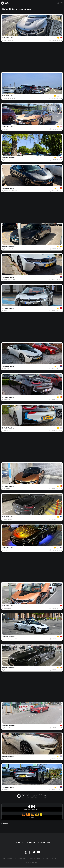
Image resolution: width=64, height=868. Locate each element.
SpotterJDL (8, 608)
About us (18, 843)
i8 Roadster (10, 38)
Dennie (6, 790)
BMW (4, 38)
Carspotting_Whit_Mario (11, 191)
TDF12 (6, 759)
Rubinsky (7, 488)
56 (45, 796)
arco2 (6, 129)
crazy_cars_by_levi (10, 280)
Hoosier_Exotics (9, 160)
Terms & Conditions (38, 858)
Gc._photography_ (10, 40)
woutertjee (8, 430)
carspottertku (8, 519)
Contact (30, 843)
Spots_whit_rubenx (10, 728)
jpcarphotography (10, 98)
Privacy (54, 858)
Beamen (7, 670)
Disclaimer (32, 863)
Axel (6, 550)
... (41, 796)
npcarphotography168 (11, 639)
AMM (6, 311)
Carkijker (7, 369)
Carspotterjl (8, 399)
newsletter (44, 843)
